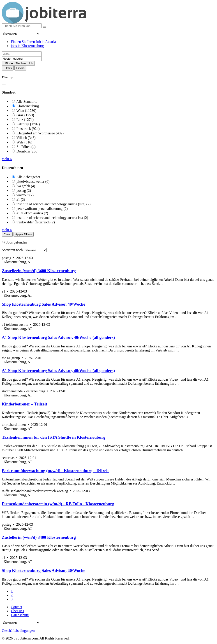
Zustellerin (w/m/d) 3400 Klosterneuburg (39, 271)
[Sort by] (35, 250)
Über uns (17, 611)
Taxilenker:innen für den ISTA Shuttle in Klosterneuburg (54, 437)
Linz (25, 120)
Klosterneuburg (28, 106)
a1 (21, 200)
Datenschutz (20, 615)
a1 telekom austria (32, 213)
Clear (7, 234)
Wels (24, 142)
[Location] (22, 59)
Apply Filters (24, 234)
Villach (26, 138)
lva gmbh (26, 186)
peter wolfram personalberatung (42, 209)
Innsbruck (28, 129)
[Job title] (22, 54)
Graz (25, 115)
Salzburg (28, 124)
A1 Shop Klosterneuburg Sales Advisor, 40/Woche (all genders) (58, 337)
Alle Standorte (27, 102)
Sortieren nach (12, 250)
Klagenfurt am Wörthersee (40, 133)
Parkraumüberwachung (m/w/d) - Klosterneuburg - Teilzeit (55, 471)
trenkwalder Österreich (36, 222)
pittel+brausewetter (33, 181)
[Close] (4, 85)
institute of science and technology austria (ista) (53, 204)
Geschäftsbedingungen (18, 631)
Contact (16, 607)
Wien (26, 111)
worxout (25, 195)
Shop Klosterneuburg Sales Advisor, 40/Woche (44, 304)
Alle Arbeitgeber (28, 177)
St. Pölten (26, 147)
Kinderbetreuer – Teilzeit (24, 404)
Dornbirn (27, 151)
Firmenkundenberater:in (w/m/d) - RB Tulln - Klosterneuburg (58, 504)
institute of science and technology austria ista (52, 218)
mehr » (7, 159)
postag (24, 191)
